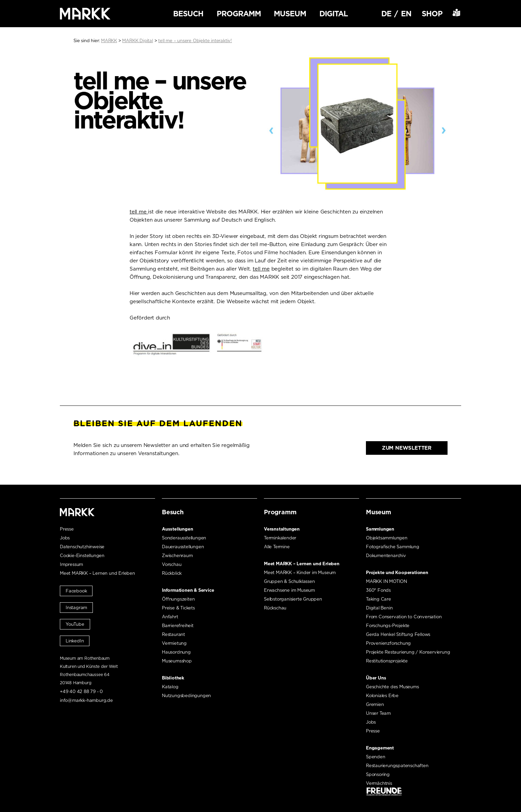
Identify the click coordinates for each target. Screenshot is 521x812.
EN (406, 14)
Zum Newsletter (407, 448)
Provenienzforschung (388, 643)
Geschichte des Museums (392, 687)
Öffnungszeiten (178, 599)
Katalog (170, 687)
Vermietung (174, 643)
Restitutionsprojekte (387, 661)
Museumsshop (177, 661)
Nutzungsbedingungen (186, 696)
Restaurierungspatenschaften (397, 766)
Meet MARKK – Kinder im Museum (300, 573)
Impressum (71, 564)
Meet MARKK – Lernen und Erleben (97, 573)
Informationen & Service (188, 590)
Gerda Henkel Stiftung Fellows (398, 634)
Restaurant (173, 634)
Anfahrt (170, 617)
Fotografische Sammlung (393, 547)
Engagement (380, 748)
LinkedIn (75, 641)
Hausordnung (176, 652)
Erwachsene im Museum (289, 590)
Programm (239, 14)
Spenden (376, 757)
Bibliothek (173, 678)
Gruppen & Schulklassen (289, 581)
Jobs (65, 538)
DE (386, 14)
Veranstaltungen (282, 529)
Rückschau (275, 608)
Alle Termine (277, 547)
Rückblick (172, 573)
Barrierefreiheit (178, 626)
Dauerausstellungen (183, 547)
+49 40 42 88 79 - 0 (81, 692)
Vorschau (172, 564)
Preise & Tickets (178, 608)
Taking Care (379, 599)
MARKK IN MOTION (386, 581)
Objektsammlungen (387, 538)
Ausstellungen (177, 529)
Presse (67, 529)
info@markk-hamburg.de (86, 700)
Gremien (375, 704)
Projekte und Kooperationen (397, 573)
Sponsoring (378, 774)
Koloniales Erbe (382, 696)
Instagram (76, 608)
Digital (334, 14)
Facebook (76, 591)
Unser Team (378, 713)
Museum (290, 14)
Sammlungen (380, 529)
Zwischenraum (177, 556)
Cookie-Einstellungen (82, 556)
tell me (139, 212)
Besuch (188, 14)
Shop (432, 14)
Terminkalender (280, 538)
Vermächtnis (379, 783)
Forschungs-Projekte (388, 626)
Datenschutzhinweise (82, 547)
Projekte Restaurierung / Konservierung (408, 652)
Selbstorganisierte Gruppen (293, 599)
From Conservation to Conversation (404, 617)
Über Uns (376, 678)
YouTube (75, 624)
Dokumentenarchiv (386, 556)
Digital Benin (379, 608)
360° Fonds (378, 590)
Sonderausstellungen (184, 538)
